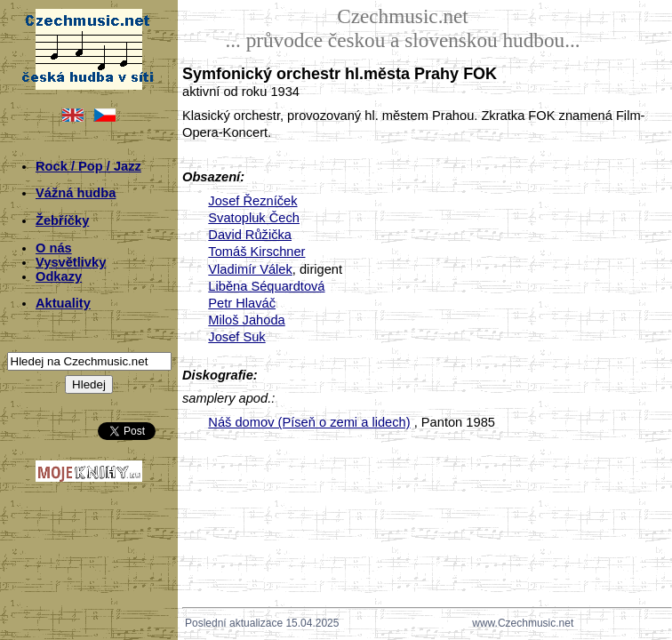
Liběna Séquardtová (266, 286)
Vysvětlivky (71, 262)
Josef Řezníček (252, 201)
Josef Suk (236, 337)
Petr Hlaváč (242, 303)
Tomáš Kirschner (256, 252)
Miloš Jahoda (246, 320)
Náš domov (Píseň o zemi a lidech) (309, 422)
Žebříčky (62, 220)
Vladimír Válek (250, 269)
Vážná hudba (76, 193)
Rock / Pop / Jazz (88, 166)
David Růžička (250, 235)
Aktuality (63, 303)
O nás (54, 248)
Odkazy (59, 276)
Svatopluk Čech (254, 218)
